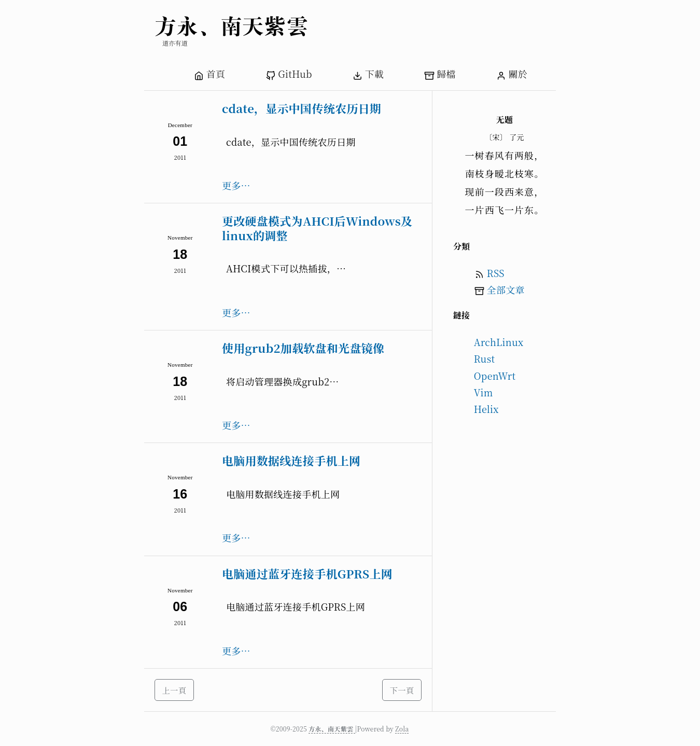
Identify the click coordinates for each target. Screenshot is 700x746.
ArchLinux (499, 342)
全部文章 (506, 289)
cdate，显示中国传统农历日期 (302, 108)
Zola (402, 729)
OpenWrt (495, 376)
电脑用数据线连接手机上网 (291, 460)
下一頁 (402, 690)
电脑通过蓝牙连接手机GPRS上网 (307, 574)
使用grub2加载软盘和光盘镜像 (303, 348)
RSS (496, 273)
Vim (484, 392)
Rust (485, 358)
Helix (486, 409)
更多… (236, 185)
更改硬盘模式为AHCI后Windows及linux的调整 (317, 228)
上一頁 (174, 690)
